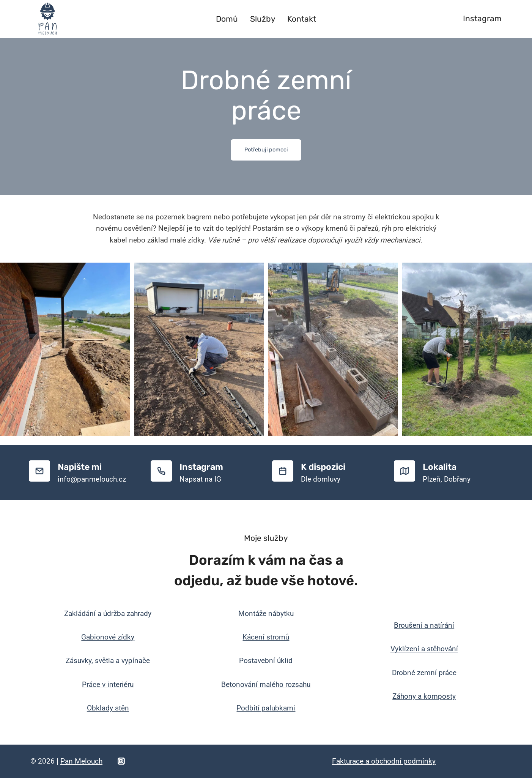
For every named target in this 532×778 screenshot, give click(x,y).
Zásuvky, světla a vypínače (108, 661)
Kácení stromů (266, 637)
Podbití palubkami (266, 708)
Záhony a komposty (424, 696)
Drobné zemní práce (424, 673)
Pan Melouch (81, 761)
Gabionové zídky (108, 637)
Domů (227, 19)
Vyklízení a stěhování (424, 649)
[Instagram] (121, 761)
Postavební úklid (266, 661)
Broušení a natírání (424, 625)
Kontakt (302, 19)
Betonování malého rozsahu (266, 684)
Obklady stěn (108, 708)
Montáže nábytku (266, 613)
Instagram (482, 18)
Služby (263, 19)
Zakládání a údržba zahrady (108, 613)
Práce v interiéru (108, 684)
